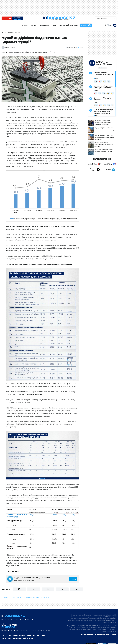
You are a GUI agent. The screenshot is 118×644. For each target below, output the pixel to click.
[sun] (105, 27)
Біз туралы (6, 638)
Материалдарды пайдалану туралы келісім (99, 637)
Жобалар (36, 638)
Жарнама (28, 638)
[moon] (111, 27)
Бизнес (25, 27)
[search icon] (115, 19)
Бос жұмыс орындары (10, 641)
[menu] (2, 27)
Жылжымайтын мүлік (68, 27)
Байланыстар (17, 638)
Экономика (44, 27)
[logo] (59, 19)
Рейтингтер (25, 641)
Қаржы (34, 27)
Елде (54, 27)
